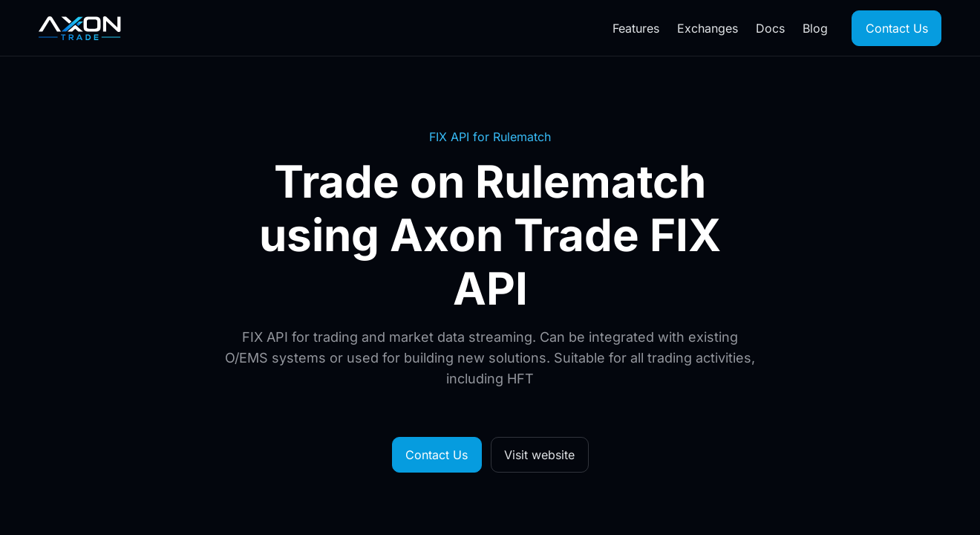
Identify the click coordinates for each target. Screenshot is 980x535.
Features (636, 28)
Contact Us (897, 28)
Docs (770, 28)
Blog (815, 28)
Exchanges (708, 28)
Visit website (539, 455)
